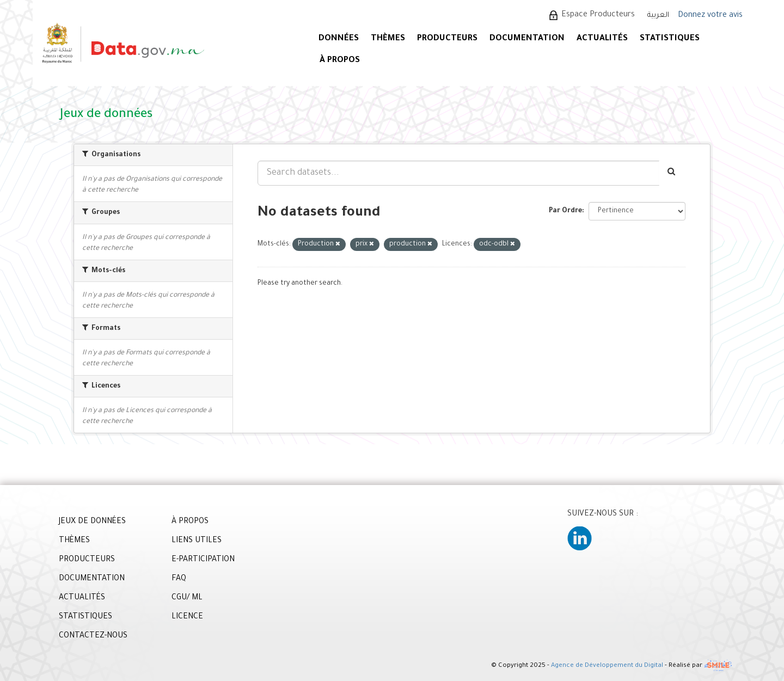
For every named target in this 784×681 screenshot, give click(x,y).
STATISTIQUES (670, 39)
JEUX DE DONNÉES (92, 522)
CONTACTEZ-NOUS (93, 636)
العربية (658, 16)
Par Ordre (565, 211)
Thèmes (388, 39)
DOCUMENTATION (527, 39)
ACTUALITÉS (602, 39)
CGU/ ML (187, 598)
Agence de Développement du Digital (607, 667)
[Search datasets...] (458, 173)
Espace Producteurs (598, 15)
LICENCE (187, 617)
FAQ (179, 579)
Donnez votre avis (710, 16)
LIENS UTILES (197, 541)
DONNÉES (339, 39)
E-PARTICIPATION (203, 560)
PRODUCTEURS (447, 39)
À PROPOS (340, 61)
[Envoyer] (672, 173)
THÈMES (74, 541)
